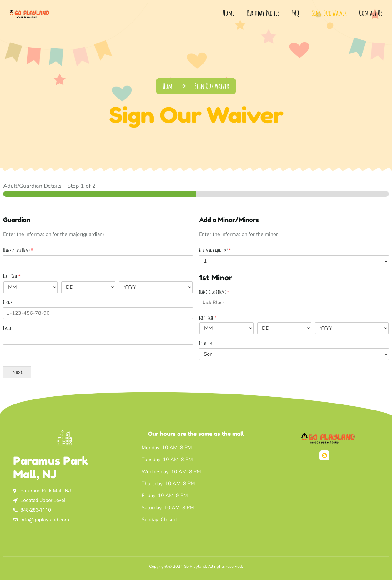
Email (7, 328)
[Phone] (98, 313)
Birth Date (12, 277)
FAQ (296, 13)
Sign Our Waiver (329, 13)
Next (17, 372)
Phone (8, 303)
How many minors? (215, 251)
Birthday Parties (263, 13)
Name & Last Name (18, 251)
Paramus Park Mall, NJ (50, 467)
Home (229, 13)
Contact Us (371, 13)
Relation (206, 343)
